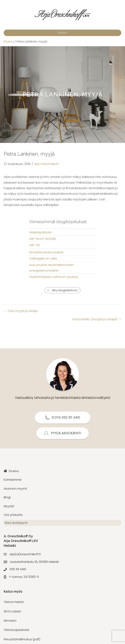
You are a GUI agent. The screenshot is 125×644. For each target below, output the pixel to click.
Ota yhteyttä (13, 515)
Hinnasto (10, 622)
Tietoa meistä (14, 604)
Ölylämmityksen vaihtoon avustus (54, 277)
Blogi (7, 497)
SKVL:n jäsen (12, 613)
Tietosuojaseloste (16, 632)
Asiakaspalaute (40, 232)
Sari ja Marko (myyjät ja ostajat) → (97, 319)
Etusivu (9, 42)
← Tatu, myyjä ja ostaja (21, 311)
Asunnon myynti (15, 489)
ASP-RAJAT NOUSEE (43, 239)
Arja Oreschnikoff (46, 164)
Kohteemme (13, 480)
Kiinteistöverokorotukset (46, 252)
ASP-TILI (35, 245)
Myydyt (9, 506)
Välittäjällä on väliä (43, 259)
